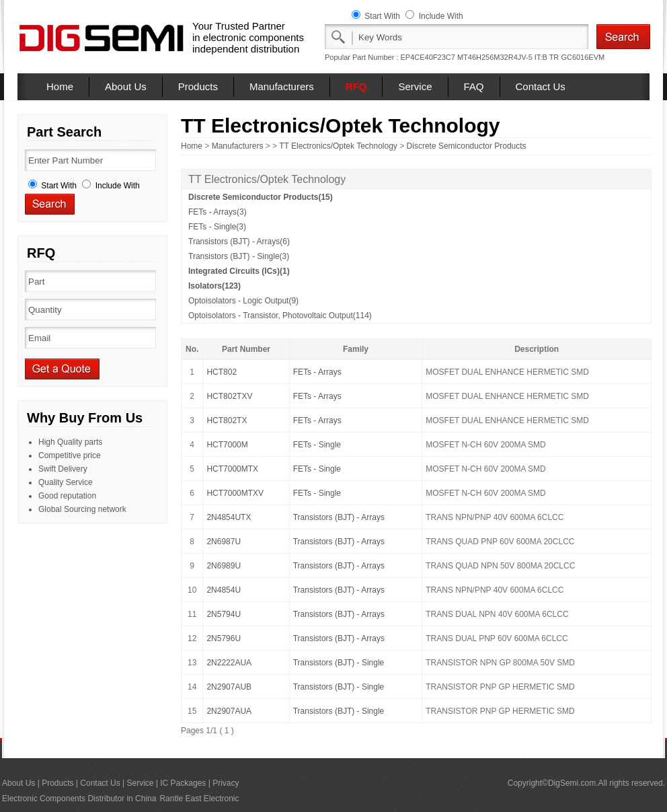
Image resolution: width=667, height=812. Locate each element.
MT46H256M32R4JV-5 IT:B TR (508, 57)
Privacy (226, 783)
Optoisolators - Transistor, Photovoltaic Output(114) (280, 316)
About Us (126, 86)
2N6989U (224, 566)
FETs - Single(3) (217, 227)
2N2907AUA (229, 711)
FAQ (474, 86)
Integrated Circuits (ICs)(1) (239, 271)
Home (60, 86)
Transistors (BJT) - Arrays (339, 517)
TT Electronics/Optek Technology (338, 146)
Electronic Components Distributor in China (79, 799)
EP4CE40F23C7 (428, 57)
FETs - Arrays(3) (218, 212)
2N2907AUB (229, 687)
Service (415, 86)
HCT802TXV (229, 396)
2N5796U (224, 638)
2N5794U (224, 614)
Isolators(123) (214, 286)
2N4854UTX (229, 517)
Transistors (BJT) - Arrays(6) (239, 242)
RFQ (356, 86)
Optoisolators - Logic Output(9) (243, 301)
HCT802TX (227, 420)
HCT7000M (227, 445)
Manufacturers (282, 86)
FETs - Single (317, 445)
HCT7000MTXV (235, 493)
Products (198, 86)
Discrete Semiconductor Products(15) (261, 197)
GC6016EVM (583, 57)
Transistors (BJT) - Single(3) (239, 256)
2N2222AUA (229, 663)
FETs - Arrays (317, 372)
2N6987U (224, 542)
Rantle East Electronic (199, 799)
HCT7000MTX (232, 469)
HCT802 (222, 372)
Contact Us (541, 86)
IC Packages (183, 783)
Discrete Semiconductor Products (467, 146)
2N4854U (224, 590)
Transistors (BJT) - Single (339, 663)
